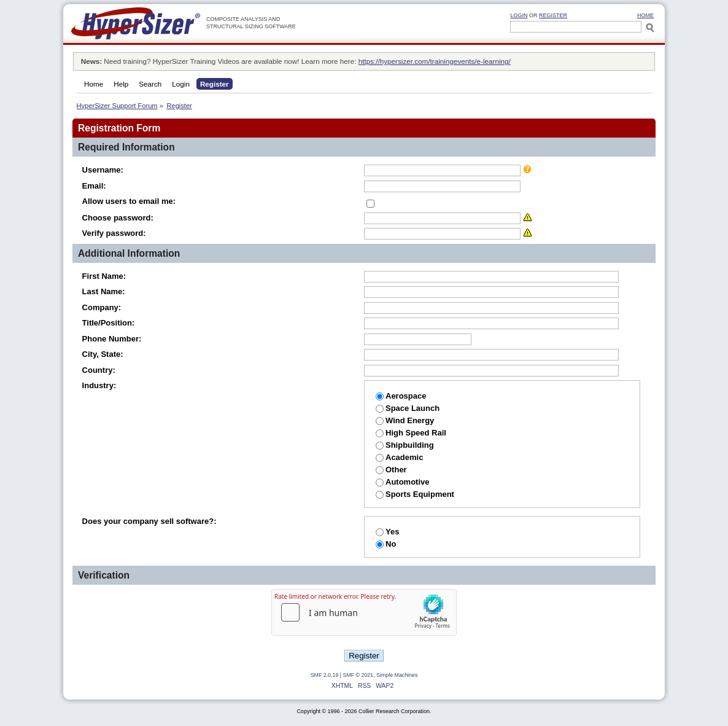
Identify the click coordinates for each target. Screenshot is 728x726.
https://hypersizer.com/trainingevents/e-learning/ (435, 61)
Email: (94, 186)
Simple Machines (397, 675)
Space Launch (408, 408)
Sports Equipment (415, 494)
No (386, 544)
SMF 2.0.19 (325, 675)
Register (553, 15)
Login (519, 15)
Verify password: (114, 233)
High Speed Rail (411, 433)
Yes (387, 532)
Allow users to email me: (129, 201)
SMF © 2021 (358, 675)
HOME (645, 15)
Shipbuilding (405, 445)
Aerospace (401, 396)
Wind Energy (405, 420)
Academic (399, 457)
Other (391, 470)
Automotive (403, 482)
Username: (103, 170)
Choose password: (118, 218)
